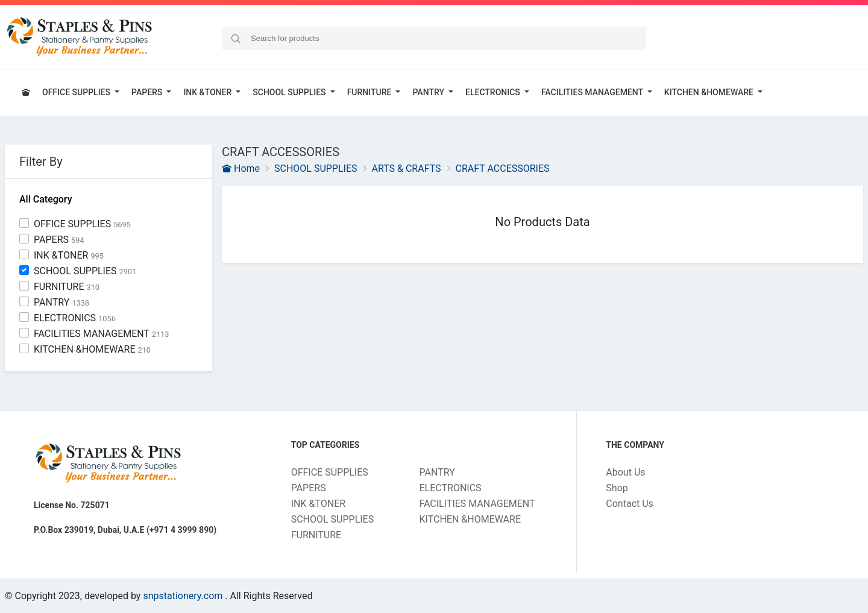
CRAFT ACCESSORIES (503, 168)
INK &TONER (69, 255)
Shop (617, 488)
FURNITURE (67, 287)
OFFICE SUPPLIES (82, 224)
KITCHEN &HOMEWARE (92, 349)
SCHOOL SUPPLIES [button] (290, 92)
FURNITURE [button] (370, 92)
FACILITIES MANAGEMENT (102, 334)
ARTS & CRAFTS (406, 168)
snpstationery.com (183, 596)
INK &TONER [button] (208, 92)
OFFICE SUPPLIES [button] (77, 92)
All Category (46, 199)
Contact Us (630, 504)
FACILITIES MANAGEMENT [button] (593, 92)
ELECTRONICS (75, 318)
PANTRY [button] (429, 92)
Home (241, 168)
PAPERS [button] (148, 92)
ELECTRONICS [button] (494, 92)
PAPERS (59, 240)
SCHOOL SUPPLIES (85, 271)
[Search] (434, 38)
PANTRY (61, 302)
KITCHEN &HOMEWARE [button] (710, 92)
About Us (625, 472)
